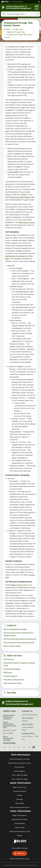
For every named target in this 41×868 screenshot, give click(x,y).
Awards (20, 835)
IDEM (8, 29)
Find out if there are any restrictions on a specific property (18, 634)
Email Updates (20, 823)
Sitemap (20, 799)
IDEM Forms (8, 672)
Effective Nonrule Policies (20, 197)
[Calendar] (34, 747)
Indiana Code (20, 827)
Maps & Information (20, 815)
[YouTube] (19, 747)
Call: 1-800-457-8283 (20, 775)
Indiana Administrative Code (20, 831)
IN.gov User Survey (20, 787)
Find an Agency (20, 771)
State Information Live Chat (20, 759)
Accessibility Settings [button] (20, 848)
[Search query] (21, 14)
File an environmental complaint (15, 629)
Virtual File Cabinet (10, 676)
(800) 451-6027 (27, 724)
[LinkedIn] (24, 747)
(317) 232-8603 (27, 718)
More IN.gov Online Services (14, 679)
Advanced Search (20, 791)
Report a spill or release (12, 646)
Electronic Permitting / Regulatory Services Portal (19, 664)
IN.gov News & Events (20, 819)
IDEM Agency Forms (27, 222)
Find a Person (20, 767)
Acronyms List (9, 659)
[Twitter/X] (10, 747)
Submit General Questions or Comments (9, 717)
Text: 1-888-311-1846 (20, 779)
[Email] (29, 747)
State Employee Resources (20, 807)
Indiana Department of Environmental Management (19, 7)
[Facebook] (5, 747)
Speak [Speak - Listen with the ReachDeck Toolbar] (19, 853)
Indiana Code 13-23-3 (19, 585)
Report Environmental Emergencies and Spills (9, 725)
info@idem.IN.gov (28, 733)
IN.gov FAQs (20, 803)
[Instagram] (14, 747)
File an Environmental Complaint (8, 738)
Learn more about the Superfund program (19, 642)
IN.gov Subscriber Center (13, 683)
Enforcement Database (12, 669)
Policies (20, 795)
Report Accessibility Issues (20, 859)
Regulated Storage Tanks (16, 32)
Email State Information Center (20, 763)
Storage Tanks (18, 29)
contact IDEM (13, 172)
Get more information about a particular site (20, 639)
